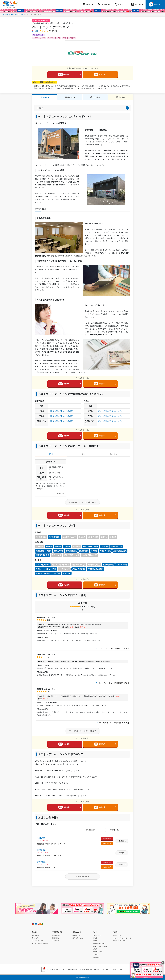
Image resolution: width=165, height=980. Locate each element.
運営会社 (95, 941)
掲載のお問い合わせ (78, 938)
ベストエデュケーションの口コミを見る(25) (82, 731)
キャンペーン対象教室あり (42, 20)
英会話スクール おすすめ (119, 941)
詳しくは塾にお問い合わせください (62, 411)
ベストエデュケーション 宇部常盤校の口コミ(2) (113, 723)
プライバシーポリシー (99, 944)
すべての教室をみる (82, 876)
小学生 (51, 454)
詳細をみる (60, 494)
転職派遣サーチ (117, 935)
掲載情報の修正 (77, 935)
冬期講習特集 (56, 941)
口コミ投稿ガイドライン (99, 952)
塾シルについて (97, 935)
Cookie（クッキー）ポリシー (100, 946)
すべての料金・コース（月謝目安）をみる (82, 502)
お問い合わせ (96, 957)
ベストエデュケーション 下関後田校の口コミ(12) (113, 648)
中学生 (82, 454)
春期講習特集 (56, 935)
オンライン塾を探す (38, 941)
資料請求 (99, 74)
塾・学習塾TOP (8, 15)
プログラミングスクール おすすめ (122, 938)
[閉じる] (163, 963)
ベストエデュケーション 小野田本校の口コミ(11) (113, 683)
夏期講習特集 (56, 938)
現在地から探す (36, 935)
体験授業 (64, 74)
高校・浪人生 (114, 454)
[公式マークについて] (35, 31)
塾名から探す (19, 15)
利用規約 (95, 949)
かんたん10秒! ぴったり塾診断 (40, 944)
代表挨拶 (95, 938)
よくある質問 (96, 954)
